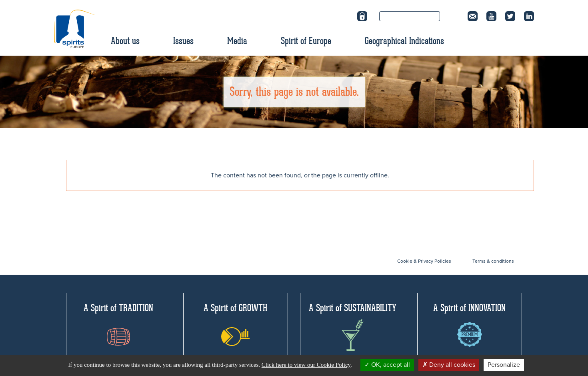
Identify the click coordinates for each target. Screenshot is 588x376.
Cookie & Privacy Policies (424, 261)
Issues (183, 41)
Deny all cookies (449, 365)
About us (125, 41)
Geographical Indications (404, 41)
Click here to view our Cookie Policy (306, 365)
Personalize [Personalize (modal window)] (504, 365)
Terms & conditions (493, 261)
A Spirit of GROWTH (235, 324)
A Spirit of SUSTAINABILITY (353, 326)
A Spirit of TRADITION (118, 324)
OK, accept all (387, 365)
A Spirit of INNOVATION (469, 324)
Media (237, 41)
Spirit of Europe (306, 41)
